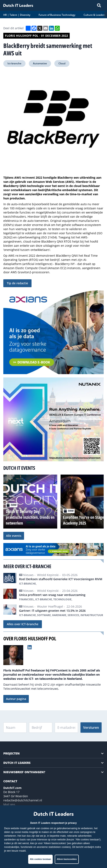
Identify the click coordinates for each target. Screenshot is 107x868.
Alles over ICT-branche (23, 624)
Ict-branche (14, 63)
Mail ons (9, 804)
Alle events (14, 536)
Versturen (91, 728)
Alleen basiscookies (67, 859)
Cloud (62, 63)
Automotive (40, 63)
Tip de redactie (17, 283)
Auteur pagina (16, 699)
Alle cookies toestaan (40, 859)
